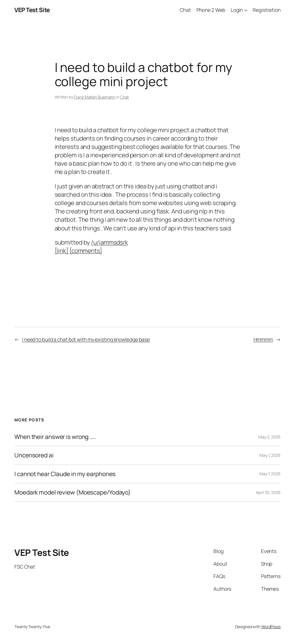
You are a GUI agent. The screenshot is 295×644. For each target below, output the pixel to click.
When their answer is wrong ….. (55, 437)
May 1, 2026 (270, 455)
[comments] (86, 251)
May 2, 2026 (270, 437)
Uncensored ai (34, 455)
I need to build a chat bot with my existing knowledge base (86, 339)
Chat (125, 97)
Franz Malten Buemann (94, 97)
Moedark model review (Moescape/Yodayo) (73, 492)
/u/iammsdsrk (109, 242)
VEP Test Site (32, 10)
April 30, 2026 (268, 492)
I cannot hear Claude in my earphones (65, 474)
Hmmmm (263, 339)
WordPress (271, 627)
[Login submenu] (246, 10)
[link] (62, 251)
